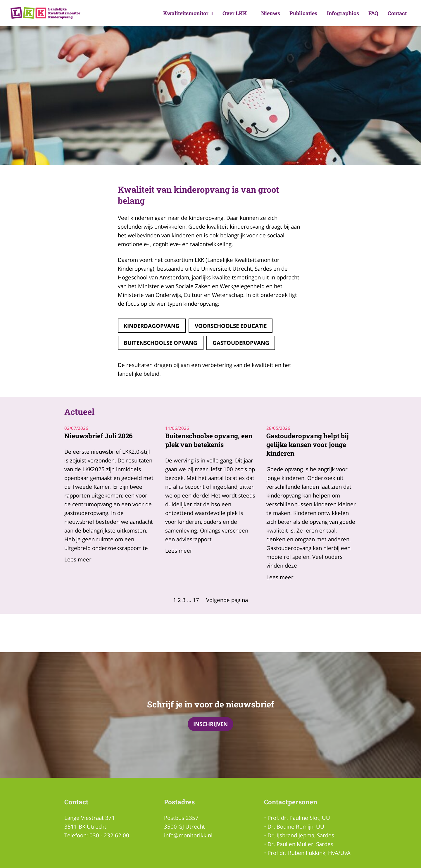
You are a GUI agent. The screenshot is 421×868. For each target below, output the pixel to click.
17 (196, 600)
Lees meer (78, 559)
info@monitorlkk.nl (188, 835)
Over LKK (237, 13)
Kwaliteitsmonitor (188, 13)
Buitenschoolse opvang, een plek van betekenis (209, 440)
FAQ (373, 13)
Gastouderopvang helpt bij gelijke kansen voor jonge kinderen (308, 445)
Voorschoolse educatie (231, 326)
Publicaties (303, 13)
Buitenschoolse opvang (161, 343)
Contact (397, 13)
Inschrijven (210, 724)
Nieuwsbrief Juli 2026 (99, 436)
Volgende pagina (227, 600)
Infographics (343, 13)
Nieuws (271, 13)
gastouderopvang (241, 343)
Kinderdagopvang (152, 326)
